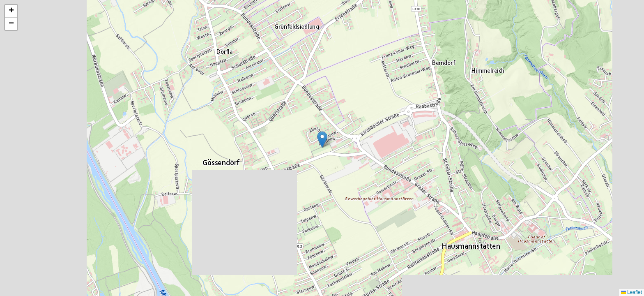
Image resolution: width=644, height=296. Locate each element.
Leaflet (631, 292)
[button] (322, 140)
